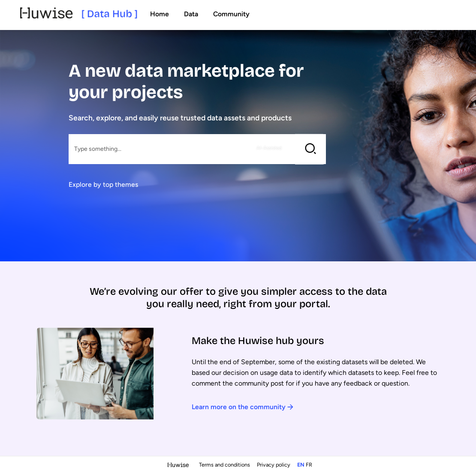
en (301, 465)
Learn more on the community (243, 407)
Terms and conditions (225, 465)
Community (231, 14)
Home (160, 14)
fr (309, 465)
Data (191, 14)
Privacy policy (274, 465)
